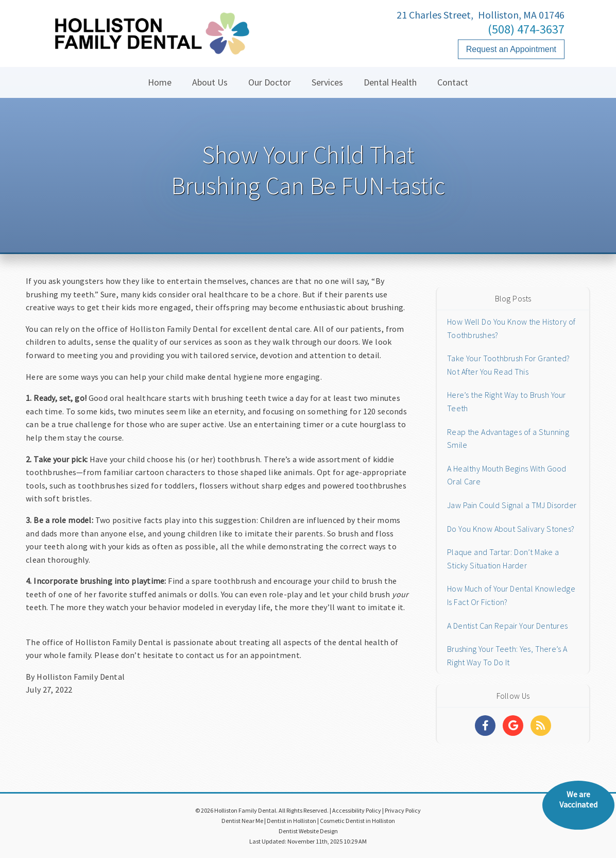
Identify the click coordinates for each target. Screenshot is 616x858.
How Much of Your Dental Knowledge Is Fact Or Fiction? (511, 595)
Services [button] (327, 82)
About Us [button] (210, 82)
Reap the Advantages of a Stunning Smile (508, 439)
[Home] (152, 44)
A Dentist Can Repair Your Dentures (507, 626)
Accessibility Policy (357, 810)
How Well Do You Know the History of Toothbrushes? (511, 328)
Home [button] (160, 82)
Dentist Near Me (242, 821)
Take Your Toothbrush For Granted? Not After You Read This (508, 365)
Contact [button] (453, 82)
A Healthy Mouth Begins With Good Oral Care (507, 475)
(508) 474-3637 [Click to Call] (526, 29)
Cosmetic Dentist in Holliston (357, 821)
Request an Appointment (511, 49)
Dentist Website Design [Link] (308, 831)
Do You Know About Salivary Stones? (511, 529)
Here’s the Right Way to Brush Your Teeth (507, 401)
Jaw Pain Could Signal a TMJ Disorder (512, 505)
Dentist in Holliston (292, 821)
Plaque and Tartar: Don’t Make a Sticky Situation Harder (503, 559)
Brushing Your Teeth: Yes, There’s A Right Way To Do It (507, 655)
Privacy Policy (403, 810)
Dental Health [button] (390, 82)
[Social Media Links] (485, 726)
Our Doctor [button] (270, 82)
